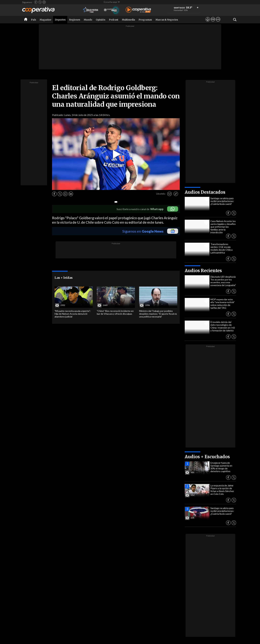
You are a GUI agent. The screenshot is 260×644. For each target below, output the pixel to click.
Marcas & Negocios (167, 20)
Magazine (45, 20)
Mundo (88, 20)
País (33, 20)
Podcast (114, 20)
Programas (145, 20)
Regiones (75, 20)
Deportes (60, 20)
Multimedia (128, 20)
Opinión (101, 20)
